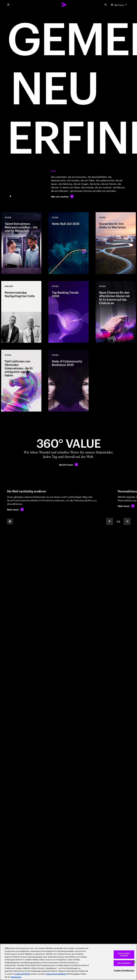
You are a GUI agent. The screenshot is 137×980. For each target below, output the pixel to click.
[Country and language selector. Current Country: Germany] (119, 5)
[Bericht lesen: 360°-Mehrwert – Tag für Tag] (69, 465)
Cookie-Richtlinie (22, 974)
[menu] (8, 5)
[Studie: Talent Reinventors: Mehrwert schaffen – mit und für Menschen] (21, 243)
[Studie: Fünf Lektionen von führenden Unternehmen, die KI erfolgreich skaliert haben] (21, 381)
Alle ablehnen (124, 963)
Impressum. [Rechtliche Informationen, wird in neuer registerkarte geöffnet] (16, 977)
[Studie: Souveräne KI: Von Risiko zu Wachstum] (116, 243)
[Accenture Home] (64, 5)
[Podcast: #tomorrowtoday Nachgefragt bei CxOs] (21, 312)
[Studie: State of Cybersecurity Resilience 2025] (68, 381)
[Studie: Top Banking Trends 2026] (68, 312)
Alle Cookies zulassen (124, 954)
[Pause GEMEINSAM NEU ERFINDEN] (10, 196)
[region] (68, 962)
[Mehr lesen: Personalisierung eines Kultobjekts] (126, 506)
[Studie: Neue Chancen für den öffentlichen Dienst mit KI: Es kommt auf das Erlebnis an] (116, 312)
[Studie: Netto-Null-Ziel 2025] (68, 243)
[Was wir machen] (62, 196)
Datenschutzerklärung (56, 974)
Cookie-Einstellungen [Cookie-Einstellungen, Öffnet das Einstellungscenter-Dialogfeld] (124, 970)
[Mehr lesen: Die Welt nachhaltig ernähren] (15, 509)
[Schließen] (134, 962)
